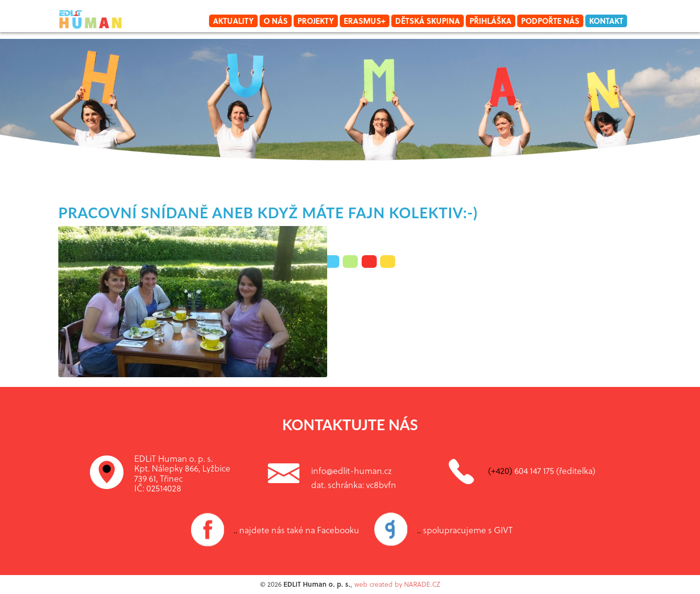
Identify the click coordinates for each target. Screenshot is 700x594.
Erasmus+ (365, 21)
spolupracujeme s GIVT (465, 530)
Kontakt (606, 21)
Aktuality (233, 21)
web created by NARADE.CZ (397, 584)
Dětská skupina (428, 21)
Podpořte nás (550, 21)
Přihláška (490, 21)
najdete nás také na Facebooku (296, 530)
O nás (276, 21)
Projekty (316, 21)
